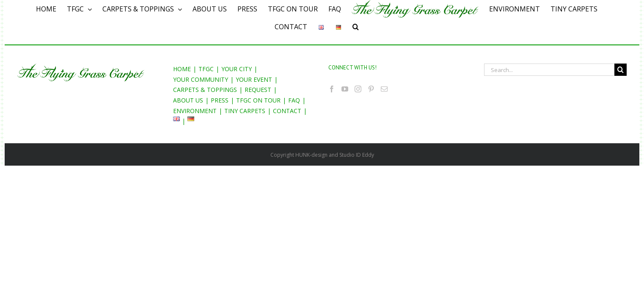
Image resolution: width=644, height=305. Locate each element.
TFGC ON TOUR (258, 100)
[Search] (362, 27)
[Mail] (384, 89)
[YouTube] (345, 89)
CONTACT (287, 111)
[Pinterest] (371, 89)
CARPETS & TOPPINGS (205, 90)
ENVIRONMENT (195, 111)
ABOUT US (188, 100)
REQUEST (258, 90)
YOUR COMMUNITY (201, 79)
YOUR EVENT (254, 79)
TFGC (206, 69)
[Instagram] (358, 89)
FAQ (294, 100)
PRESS (220, 100)
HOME (182, 69)
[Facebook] (332, 89)
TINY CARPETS (245, 111)
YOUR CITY (237, 69)
